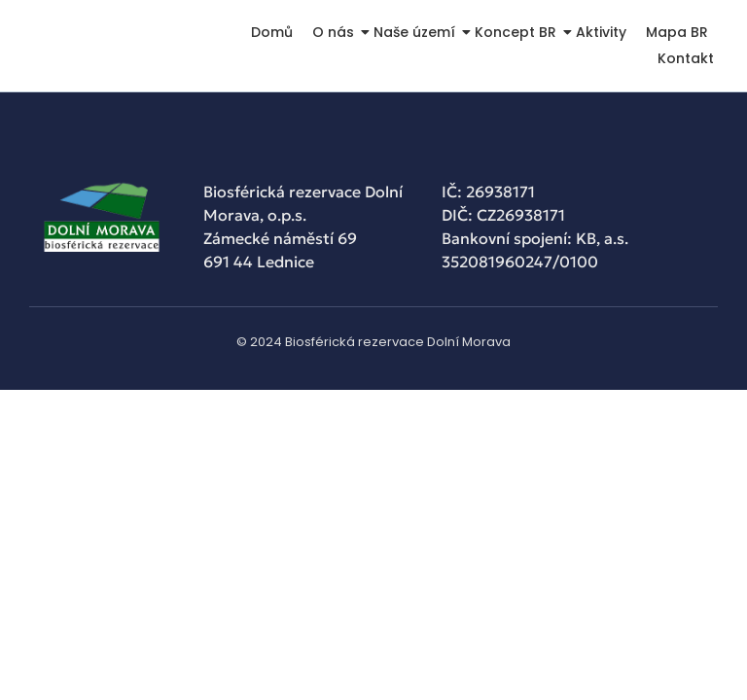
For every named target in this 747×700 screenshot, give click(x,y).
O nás (335, 32)
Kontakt (686, 58)
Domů (272, 32)
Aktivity (601, 32)
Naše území (416, 32)
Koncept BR (517, 32)
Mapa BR (677, 32)
